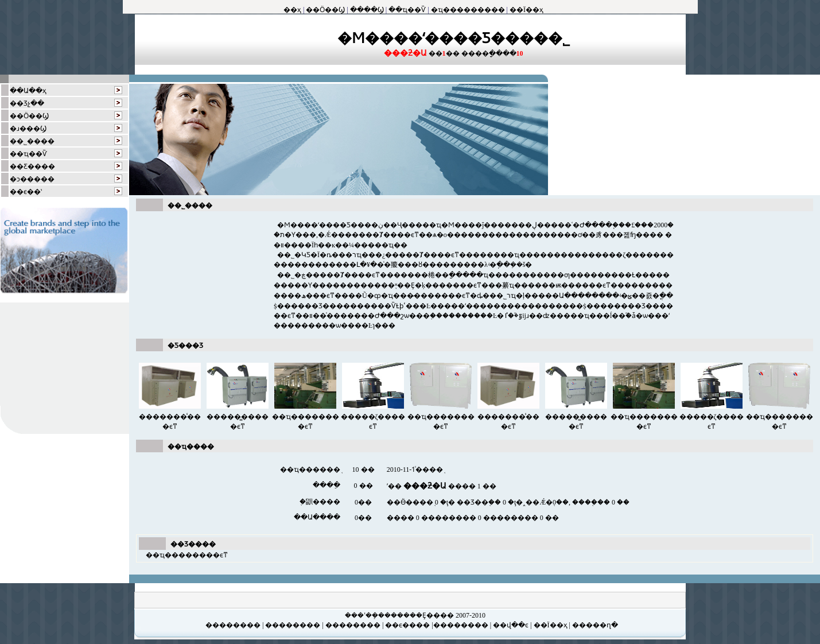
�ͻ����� (32, 179)
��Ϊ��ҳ (526, 10)
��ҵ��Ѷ (407, 10)
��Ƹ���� (32, 166)
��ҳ (292, 10)
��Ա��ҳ (28, 91)
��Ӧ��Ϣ (325, 10)
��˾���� (32, 141)
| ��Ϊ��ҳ (549, 625)
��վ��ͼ (510, 625)
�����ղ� (594, 625)
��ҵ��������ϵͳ (187, 555)
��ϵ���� (407, 625)
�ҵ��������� (468, 10)
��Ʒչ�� (27, 103)
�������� (234, 625)
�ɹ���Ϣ (28, 129)
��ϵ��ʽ (26, 192)
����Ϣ (367, 10)
